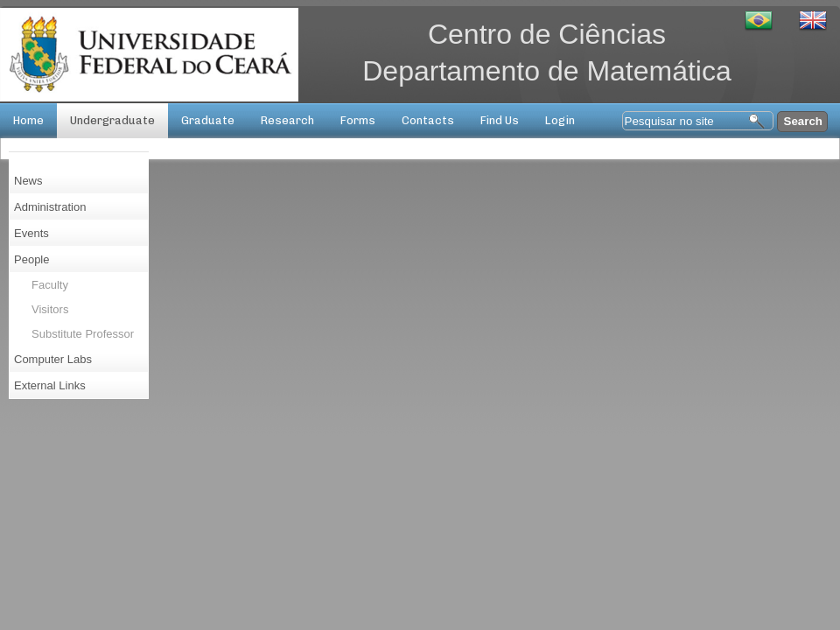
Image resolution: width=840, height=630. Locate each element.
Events (31, 233)
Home (28, 120)
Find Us (500, 120)
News (28, 181)
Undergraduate (112, 120)
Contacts (428, 120)
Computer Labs (53, 359)
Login (560, 120)
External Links (50, 385)
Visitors (50, 309)
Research (287, 120)
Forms (358, 120)
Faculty (50, 285)
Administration (50, 207)
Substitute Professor (83, 334)
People (31, 259)
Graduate (208, 120)
